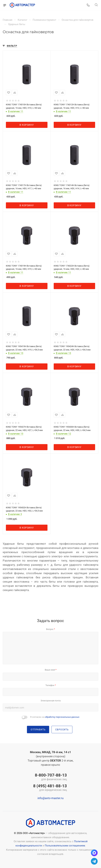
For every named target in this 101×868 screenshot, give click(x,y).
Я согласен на (55, 717)
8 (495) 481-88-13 (50, 788)
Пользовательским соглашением (65, 846)
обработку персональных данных (62, 717)
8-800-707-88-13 (50, 777)
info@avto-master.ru (50, 798)
